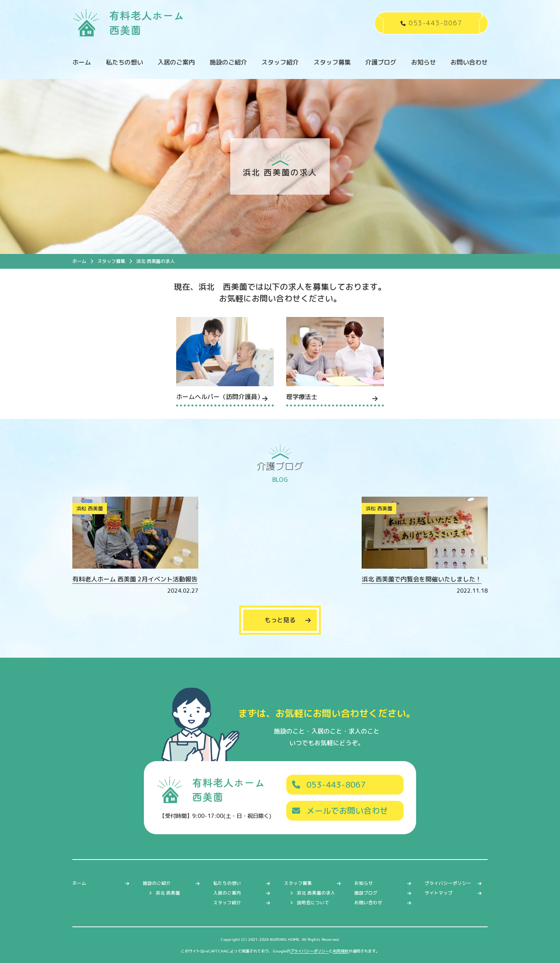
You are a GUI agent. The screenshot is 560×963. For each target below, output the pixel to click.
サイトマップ (439, 893)
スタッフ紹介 (280, 62)
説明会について (313, 903)
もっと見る (280, 620)
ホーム (82, 62)
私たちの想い (124, 62)
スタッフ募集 (332, 62)
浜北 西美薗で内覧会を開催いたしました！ (422, 579)
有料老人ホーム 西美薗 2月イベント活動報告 (135, 579)
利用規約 (341, 951)
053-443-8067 (329, 785)
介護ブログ (381, 62)
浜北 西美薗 (168, 893)
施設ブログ (366, 893)
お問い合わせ (469, 62)
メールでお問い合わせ (340, 811)
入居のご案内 (176, 62)
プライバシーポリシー (448, 883)
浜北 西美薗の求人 (316, 893)
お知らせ (423, 62)
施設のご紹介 (228, 62)
